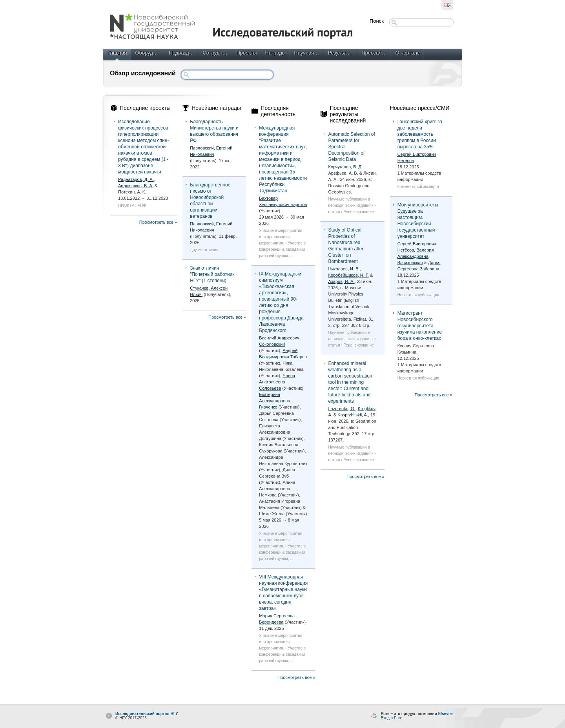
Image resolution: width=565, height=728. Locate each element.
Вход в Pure (391, 718)
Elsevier (446, 714)
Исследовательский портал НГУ (147, 714)
